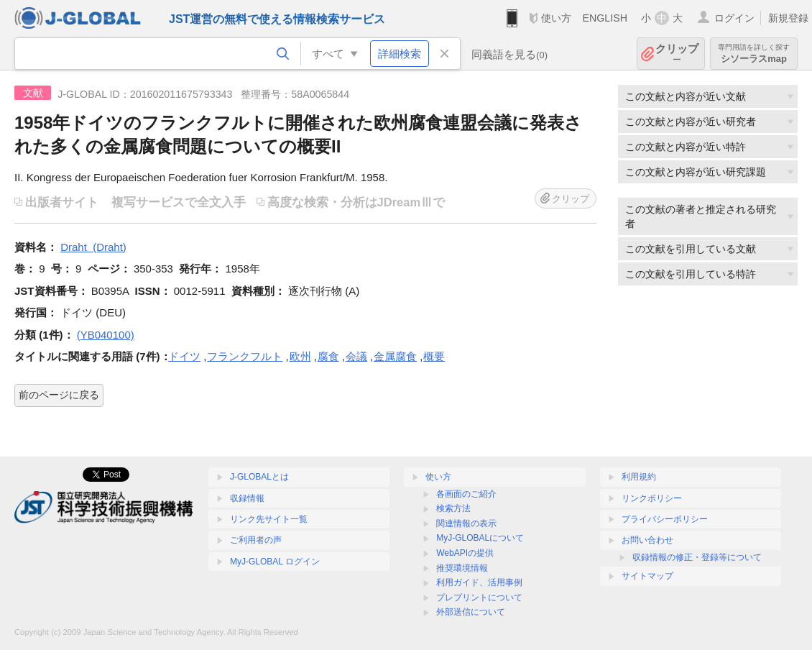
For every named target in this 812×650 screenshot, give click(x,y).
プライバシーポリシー (665, 519)
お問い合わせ (647, 540)
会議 (356, 356)
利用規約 (639, 477)
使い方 (556, 18)
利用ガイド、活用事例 (479, 582)
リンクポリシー (652, 498)
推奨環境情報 (462, 568)
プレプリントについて (479, 598)
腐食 (328, 356)
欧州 (300, 356)
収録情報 (247, 498)
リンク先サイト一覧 (269, 519)
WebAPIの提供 (465, 553)
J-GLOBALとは (259, 477)
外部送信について (471, 612)
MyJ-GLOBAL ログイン (275, 562)
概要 (434, 356)
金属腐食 (395, 356)
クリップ (677, 54)
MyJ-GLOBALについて (480, 538)
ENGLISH (605, 18)
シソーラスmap (754, 54)
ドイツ (184, 356)
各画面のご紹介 (466, 494)
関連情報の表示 (466, 523)
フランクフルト (245, 356)
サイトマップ (647, 576)
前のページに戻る (59, 395)
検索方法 (453, 508)
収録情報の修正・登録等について (697, 557)
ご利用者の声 (256, 540)
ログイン (734, 18)
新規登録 (788, 18)
